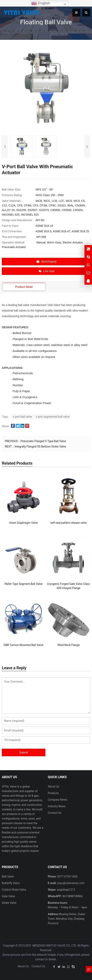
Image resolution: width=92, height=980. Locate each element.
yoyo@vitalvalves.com (70, 883)
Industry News (57, 806)
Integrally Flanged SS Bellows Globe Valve (40, 447)
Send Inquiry (46, 262)
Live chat (47, 271)
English (41, 3)
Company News (57, 800)
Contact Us (55, 813)
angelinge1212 (66, 890)
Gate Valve (8, 896)
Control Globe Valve (14, 890)
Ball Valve (8, 876)
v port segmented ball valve (53, 417)
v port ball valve (22, 417)
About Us (53, 787)
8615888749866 (72, 896)
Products (53, 793)
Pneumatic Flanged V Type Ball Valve (43, 441)
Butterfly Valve (11, 883)
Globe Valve (9, 903)
